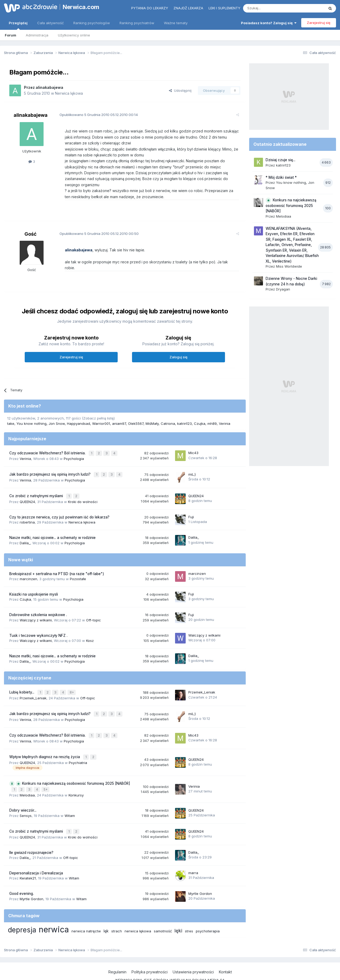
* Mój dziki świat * (281, 177)
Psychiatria (78, 745)
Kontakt (225, 953)
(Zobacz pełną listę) (98, 406)
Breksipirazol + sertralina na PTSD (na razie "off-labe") (57, 559)
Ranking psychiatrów (137, 23)
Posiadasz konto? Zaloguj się (269, 23)
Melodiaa (27, 777)
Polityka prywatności (150, 953)
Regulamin (117, 953)
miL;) (192, 461)
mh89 (212, 412)
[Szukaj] (271, 8)
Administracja (37, 35)
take (11, 412)
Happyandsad (78, 412)
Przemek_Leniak (33, 683)
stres (189, 912)
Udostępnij (180, 90)
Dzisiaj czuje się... (280, 160)
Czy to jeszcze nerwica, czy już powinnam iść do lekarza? (59, 503)
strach (117, 912)
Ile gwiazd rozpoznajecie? (31, 834)
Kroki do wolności (83, 488)
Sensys (26, 798)
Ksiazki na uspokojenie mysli (34, 580)
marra (193, 854)
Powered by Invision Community (170, 971)
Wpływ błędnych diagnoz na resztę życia (45, 740)
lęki (178, 912)
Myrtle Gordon (31, 880)
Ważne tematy (176, 23)
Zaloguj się (178, 345)
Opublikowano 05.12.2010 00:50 (97, 228)
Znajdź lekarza (188, 8)
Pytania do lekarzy (150, 8)
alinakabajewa (49, 87)
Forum (10, 35)
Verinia (225, 412)
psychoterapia (208, 912)
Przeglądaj (18, 25)
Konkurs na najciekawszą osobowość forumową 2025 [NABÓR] (76, 766)
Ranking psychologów (92, 23)
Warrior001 (101, 412)
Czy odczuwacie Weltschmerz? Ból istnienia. (48, 441)
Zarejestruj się (319, 23)
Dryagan (283, 289)
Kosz (90, 626)
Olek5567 (136, 412)
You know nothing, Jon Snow (41, 412)
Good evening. (22, 875)
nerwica (54, 911)
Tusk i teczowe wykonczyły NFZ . (38, 621)
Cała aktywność (50, 23)
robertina (27, 508)
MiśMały (152, 412)
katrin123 (184, 412)
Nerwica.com (81, 7)
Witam (70, 798)
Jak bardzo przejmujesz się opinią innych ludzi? (50, 462)
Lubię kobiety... (22, 678)
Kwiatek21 (28, 859)
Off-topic (93, 606)
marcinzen (28, 565)
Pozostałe (78, 565)
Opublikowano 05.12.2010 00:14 (96, 115)
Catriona (168, 412)
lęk (106, 912)
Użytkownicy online (74, 35)
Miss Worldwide (289, 266)
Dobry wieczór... (23, 792)
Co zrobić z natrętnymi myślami (37, 482)
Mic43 (193, 441)
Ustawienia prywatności (193, 953)
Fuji (191, 503)
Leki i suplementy (224, 8)
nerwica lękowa (138, 912)
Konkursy (76, 777)
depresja (22, 911)
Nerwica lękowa (69, 93)
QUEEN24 (27, 488)
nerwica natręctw (86, 912)
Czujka (200, 412)
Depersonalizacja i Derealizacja (36, 854)
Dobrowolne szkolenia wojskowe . (38, 601)
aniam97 (119, 412)
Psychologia (74, 446)
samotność (163, 912)
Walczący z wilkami (36, 606)
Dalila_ (25, 529)
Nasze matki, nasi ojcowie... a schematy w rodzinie (52, 524)
